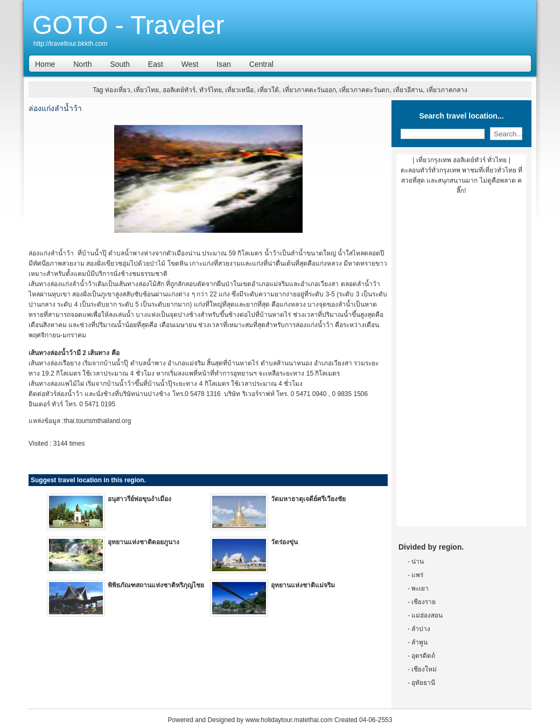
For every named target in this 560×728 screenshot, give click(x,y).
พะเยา (420, 588)
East (156, 64)
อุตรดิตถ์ (423, 656)
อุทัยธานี (423, 683)
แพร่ (417, 575)
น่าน (418, 561)
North (82, 64)
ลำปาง (421, 629)
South (120, 64)
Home (45, 64)
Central (261, 64)
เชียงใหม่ (424, 669)
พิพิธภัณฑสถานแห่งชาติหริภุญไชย (156, 585)
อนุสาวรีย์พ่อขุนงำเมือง (139, 499)
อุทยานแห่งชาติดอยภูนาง (143, 542)
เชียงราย (423, 602)
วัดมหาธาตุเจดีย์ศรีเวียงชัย (308, 499)
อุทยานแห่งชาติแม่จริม (303, 585)
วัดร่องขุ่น (284, 542)
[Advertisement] (461, 365)
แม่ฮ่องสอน (427, 615)
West (190, 64)
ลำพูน (419, 642)
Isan (223, 64)
